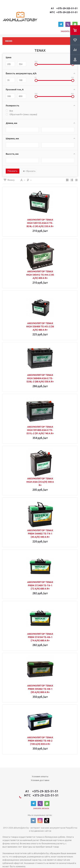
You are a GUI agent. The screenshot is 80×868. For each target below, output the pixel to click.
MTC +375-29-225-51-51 (63, 12)
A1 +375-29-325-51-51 (64, 8)
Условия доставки (40, 780)
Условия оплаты (40, 776)
